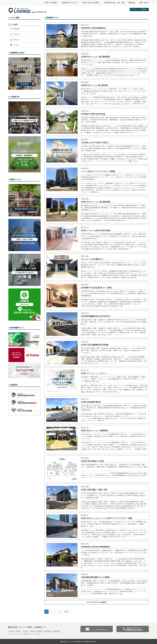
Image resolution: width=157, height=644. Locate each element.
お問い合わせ (144, 3)
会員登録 (144, 9)
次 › (60, 612)
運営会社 (132, 3)
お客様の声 (114, 3)
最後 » (67, 612)
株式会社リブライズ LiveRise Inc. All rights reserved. (78, 642)
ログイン (135, 9)
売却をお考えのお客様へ (91, 3)
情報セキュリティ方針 (32, 634)
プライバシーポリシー (16, 634)
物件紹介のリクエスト (70, 3)
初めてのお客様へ (51, 3)
